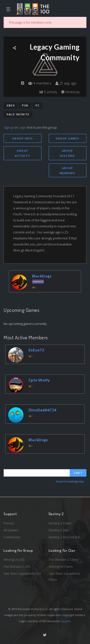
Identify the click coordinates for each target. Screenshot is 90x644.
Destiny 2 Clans (60, 523)
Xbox (11, 105)
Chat (78, 473)
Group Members (68, 171)
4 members (40, 83)
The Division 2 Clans (63, 559)
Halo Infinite (18, 114)
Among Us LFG (14, 559)
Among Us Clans (61, 566)
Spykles (66, 621)
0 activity (48, 92)
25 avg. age (66, 83)
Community (12, 537)
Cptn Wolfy (39, 380)
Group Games (68, 138)
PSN (25, 105)
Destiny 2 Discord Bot (64, 537)
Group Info (22, 138)
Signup (9, 127)
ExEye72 (36, 350)
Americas (70, 92)
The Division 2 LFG (17, 566)
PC (37, 105)
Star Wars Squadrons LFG (22, 573)
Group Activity (23, 153)
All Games (11, 530)
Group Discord (68, 153)
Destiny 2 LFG (59, 530)
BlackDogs (42, 276)
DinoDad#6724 (43, 410)
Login (22, 127)
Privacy (9, 523)
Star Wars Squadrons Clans (64, 576)
